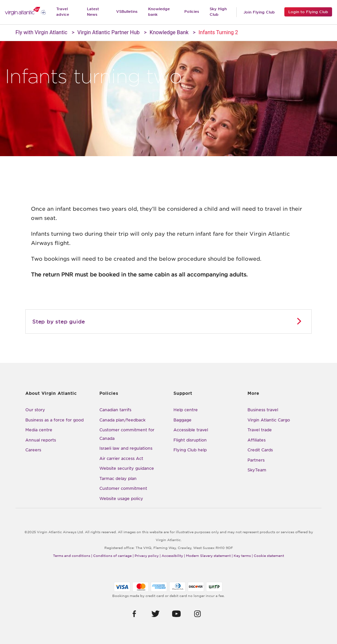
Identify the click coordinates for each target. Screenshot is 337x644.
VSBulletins (127, 12)
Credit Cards (260, 450)
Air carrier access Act (121, 458)
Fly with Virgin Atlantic (41, 32)
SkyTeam (257, 470)
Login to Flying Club (308, 12)
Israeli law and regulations (126, 448)
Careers (33, 450)
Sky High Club (218, 12)
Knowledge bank (159, 12)
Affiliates (257, 440)
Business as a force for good (54, 420)
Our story (35, 410)
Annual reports (41, 440)
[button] (134, 614)
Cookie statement (269, 556)
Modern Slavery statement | (209, 556)
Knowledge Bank (169, 32)
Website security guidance (127, 468)
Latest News (93, 12)
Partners (256, 460)
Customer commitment (123, 488)
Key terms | (243, 556)
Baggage (182, 420)
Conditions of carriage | (113, 556)
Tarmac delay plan (118, 478)
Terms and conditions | (73, 556)
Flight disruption (190, 440)
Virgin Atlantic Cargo (269, 420)
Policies (192, 12)
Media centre (39, 430)
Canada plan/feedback (122, 420)
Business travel (263, 410)
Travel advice (63, 12)
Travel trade (260, 430)
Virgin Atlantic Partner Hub (108, 32)
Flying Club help (190, 450)
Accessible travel (191, 430)
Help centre (186, 410)
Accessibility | (173, 556)
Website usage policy (121, 499)
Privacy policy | (148, 556)
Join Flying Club (259, 12)
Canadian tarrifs (115, 410)
